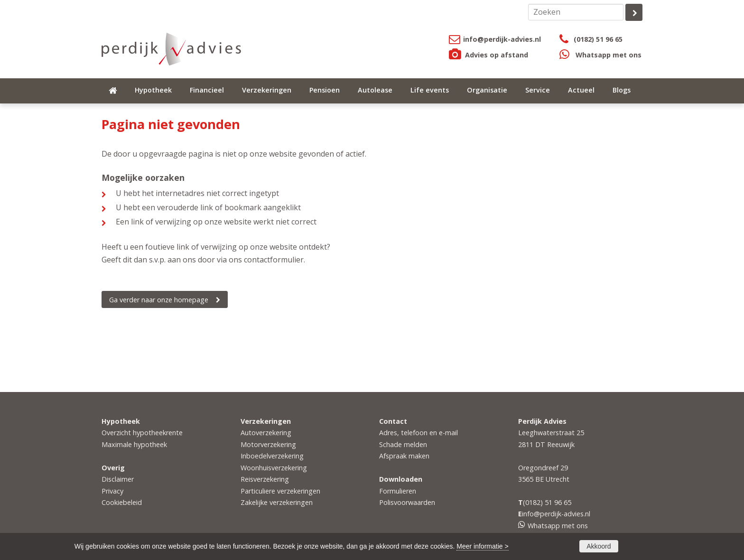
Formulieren (398, 491)
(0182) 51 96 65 (598, 39)
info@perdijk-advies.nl (502, 39)
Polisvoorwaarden (407, 502)
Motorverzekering (268, 444)
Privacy (112, 491)
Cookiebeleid (122, 502)
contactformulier (274, 260)
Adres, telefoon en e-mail (418, 433)
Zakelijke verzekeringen (277, 502)
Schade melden (403, 444)
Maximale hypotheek (134, 444)
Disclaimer (118, 479)
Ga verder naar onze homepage (159, 300)
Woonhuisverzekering (274, 468)
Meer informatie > (482, 546)
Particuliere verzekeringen (280, 491)
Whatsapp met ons (609, 55)
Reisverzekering (265, 479)
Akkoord (599, 546)
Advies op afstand (497, 55)
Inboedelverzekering (272, 456)
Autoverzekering (266, 433)
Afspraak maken (404, 456)
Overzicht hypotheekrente (142, 433)
